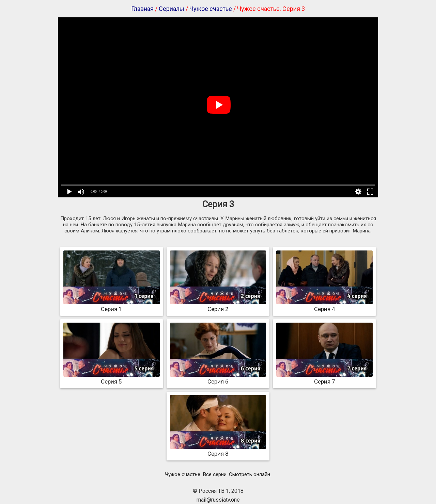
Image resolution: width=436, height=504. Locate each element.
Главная (142, 9)
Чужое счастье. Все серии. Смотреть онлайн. (218, 474)
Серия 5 (112, 378)
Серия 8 (218, 450)
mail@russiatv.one (218, 500)
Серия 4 (324, 306)
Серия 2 (218, 306)
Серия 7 (324, 378)
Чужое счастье (211, 9)
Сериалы (172, 9)
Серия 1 (112, 306)
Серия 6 (218, 378)
